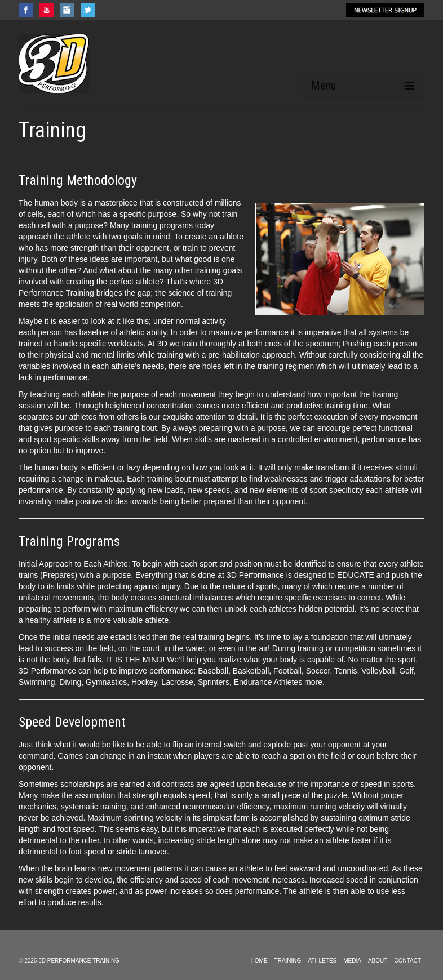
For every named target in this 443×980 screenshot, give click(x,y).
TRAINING (288, 961)
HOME (259, 961)
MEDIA (352, 961)
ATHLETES (322, 961)
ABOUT (378, 961)
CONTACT (407, 961)
